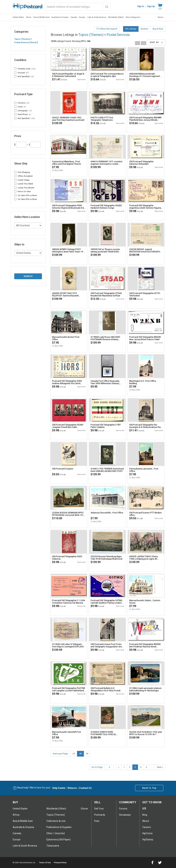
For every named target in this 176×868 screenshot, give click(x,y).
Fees (97, 821)
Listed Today (22, 180)
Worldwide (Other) (116, 17)
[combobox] (78, 7)
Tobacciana (53, 846)
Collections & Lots (56, 821)
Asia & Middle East (41, 17)
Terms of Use (45, 863)
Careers (147, 827)
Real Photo (23, 115)
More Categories (133, 17)
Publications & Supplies (59, 827)
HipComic (147, 833)
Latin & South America (97, 17)
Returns (72, 788)
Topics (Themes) (22, 39)
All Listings (131, 29)
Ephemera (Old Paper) (59, 839)
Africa (29, 17)
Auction (144, 29)
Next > (160, 767)
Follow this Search (107, 29)
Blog (145, 815)
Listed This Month (24, 188)
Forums (123, 809)
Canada (74, 17)
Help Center (59, 788)
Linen (20, 107)
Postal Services (22, 42)
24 (74, 754)
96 (87, 754)
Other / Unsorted (56, 833)
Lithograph (23, 111)
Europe (82, 17)
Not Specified (24, 77)
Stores (160, 17)
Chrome (22, 103)
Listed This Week (24, 184)
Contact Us (85, 788)
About (146, 821)
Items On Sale (22, 191)
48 (80, 754)
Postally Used (25, 69)
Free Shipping (22, 172)
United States (18, 17)
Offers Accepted (23, 176)
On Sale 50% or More (26, 199)
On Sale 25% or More (26, 195)
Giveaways (125, 815)
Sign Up (151, 6)
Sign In (141, 6)
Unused (22, 73)
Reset (34, 42)
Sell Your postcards (100, 812)
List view (137, 43)
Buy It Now (158, 29)
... (152, 767)
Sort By (156, 42)
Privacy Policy (60, 863)
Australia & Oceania (60, 17)
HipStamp (148, 839)
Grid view (144, 43)
